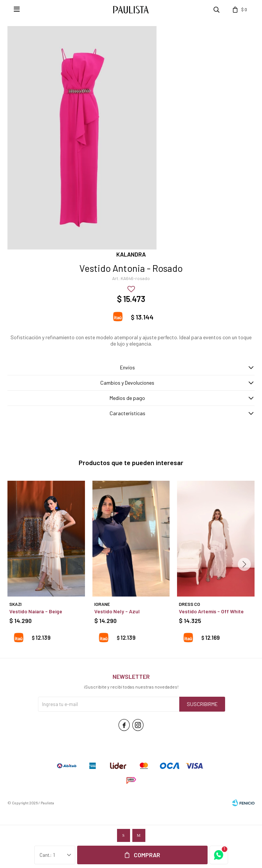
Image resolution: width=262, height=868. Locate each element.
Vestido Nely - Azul (117, 611)
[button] (244, 564)
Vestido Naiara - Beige (36, 611)
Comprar (147, 855)
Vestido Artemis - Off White (211, 611)
